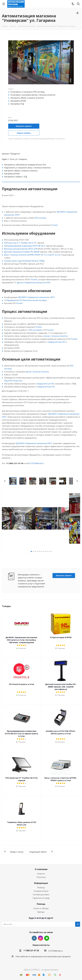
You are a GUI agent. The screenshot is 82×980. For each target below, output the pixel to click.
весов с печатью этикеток (56, 336)
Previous (5, 481)
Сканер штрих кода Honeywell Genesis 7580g (24, 261)
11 (51, 551)
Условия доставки (41, 894)
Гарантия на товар (41, 898)
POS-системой (35, 330)
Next (77, 481)
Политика (41, 877)
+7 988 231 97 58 (31, 951)
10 (49, 551)
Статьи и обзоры (41, 908)
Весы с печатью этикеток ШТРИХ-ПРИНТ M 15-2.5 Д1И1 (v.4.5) (32, 255)
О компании (41, 869)
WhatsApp (47, 938)
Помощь (41, 887)
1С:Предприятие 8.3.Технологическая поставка (25, 300)
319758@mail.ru (37, 463)
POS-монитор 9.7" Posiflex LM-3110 (20, 243)
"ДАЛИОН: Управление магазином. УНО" (36, 297)
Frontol (55, 225)
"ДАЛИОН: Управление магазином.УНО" (34, 443)
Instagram (40, 938)
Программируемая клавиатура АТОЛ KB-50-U (25, 246)
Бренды (41, 912)
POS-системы (40, 218)
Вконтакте (34, 938)
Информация (41, 883)
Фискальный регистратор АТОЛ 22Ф (21, 249)
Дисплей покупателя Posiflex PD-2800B (22, 252)
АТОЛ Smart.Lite (15, 381)
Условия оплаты (41, 891)
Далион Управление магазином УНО (34, 282)
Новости (41, 874)
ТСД (6, 381)
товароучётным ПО (56, 342)
